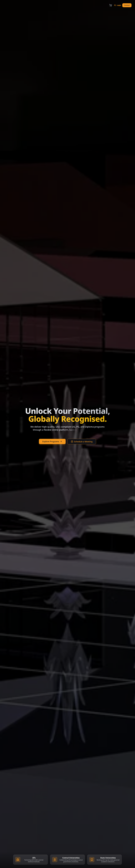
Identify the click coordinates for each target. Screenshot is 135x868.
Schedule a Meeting (82, 442)
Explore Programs (52, 441)
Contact (127, 5)
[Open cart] (111, 5)
